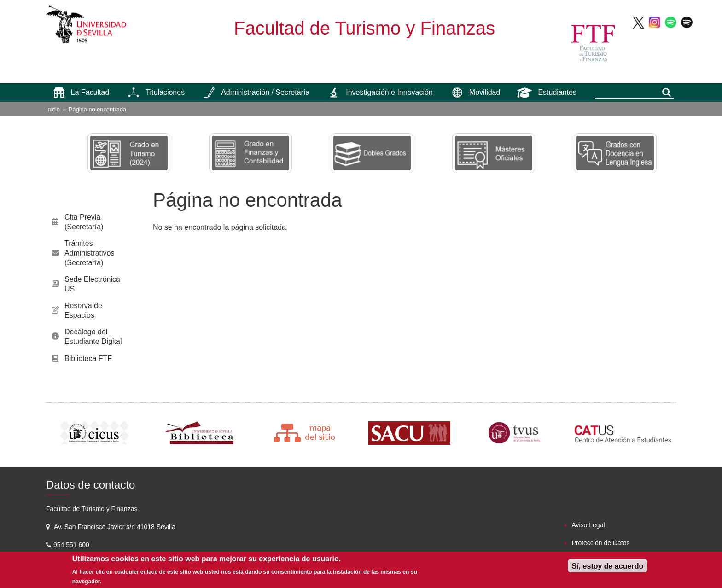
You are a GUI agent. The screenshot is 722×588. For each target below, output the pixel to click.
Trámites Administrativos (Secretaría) (89, 253)
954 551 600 (72, 545)
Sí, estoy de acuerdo (608, 566)
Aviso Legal (588, 525)
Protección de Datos (600, 543)
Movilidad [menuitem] (485, 92)
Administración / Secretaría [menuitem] (265, 92)
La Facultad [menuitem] (90, 92)
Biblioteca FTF (88, 358)
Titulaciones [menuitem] (165, 92)
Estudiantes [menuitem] (557, 92)
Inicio (53, 109)
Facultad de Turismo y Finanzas (364, 28)
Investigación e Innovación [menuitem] (389, 92)
